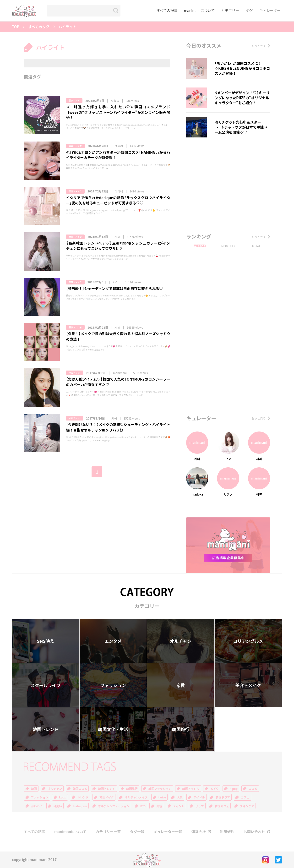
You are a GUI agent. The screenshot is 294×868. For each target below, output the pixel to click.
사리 (116, 282)
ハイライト (68, 27)
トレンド (83, 797)
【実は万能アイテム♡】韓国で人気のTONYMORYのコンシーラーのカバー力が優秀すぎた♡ (118, 382)
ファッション (113, 685)
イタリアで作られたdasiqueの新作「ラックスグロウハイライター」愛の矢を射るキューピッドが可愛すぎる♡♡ (118, 200)
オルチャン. (75, 373)
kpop (63, 797)
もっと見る (259, 46)
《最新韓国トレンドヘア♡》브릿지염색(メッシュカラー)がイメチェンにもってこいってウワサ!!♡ (118, 246)
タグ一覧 (137, 832)
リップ (200, 806)
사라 (117, 237)
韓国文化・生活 (113, 729)
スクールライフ (46, 685)
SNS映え (46, 641)
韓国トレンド (75, 327)
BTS (143, 806)
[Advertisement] (228, 186)
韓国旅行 (181, 729)
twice (162, 797)
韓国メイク (107, 797)
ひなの (115, 101)
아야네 (119, 191)
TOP (16, 27)
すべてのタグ (39, 27)
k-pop (234, 789)
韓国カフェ (222, 806)
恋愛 (181, 685)
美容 (159, 806)
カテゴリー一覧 (108, 832)
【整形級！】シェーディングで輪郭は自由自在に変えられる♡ (114, 289)
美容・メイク (75, 146)
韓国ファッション (160, 789)
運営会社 (199, 832)
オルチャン (181, 641)
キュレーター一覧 (168, 832)
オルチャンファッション (114, 806)
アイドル (199, 797)
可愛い (58, 806)
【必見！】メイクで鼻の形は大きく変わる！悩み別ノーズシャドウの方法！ (118, 336)
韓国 (34, 789)
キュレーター (270, 11)
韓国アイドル (191, 789)
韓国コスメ (74, 101)
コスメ (253, 789)
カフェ (245, 797)
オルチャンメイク (136, 797)
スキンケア (247, 806)
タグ (249, 11)
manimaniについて (199, 11)
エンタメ (113, 641)
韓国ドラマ (223, 797)
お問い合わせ (254, 832)
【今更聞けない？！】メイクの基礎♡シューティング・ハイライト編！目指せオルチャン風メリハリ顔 (118, 427)
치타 (114, 418)
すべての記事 (167, 11)
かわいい (37, 806)
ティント (179, 806)
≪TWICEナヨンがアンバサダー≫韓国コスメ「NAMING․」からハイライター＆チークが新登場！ (118, 155)
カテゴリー (230, 11)
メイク (214, 789)
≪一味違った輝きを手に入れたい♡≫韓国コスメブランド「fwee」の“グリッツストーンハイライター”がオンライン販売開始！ (118, 112)
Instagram (80, 806)
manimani (120, 373)
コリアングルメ (248, 641)
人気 (180, 797)
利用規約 (227, 832)
